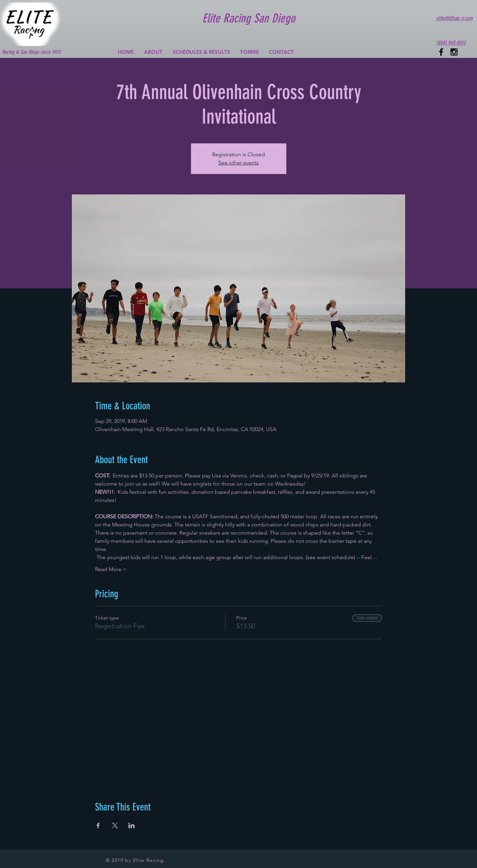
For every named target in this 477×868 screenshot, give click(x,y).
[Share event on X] (115, 825)
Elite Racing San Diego (249, 18)
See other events (238, 163)
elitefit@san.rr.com (454, 18)
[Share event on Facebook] (98, 825)
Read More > (111, 569)
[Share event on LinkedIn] (132, 825)
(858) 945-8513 (451, 43)
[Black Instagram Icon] (454, 52)
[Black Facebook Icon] (441, 52)
